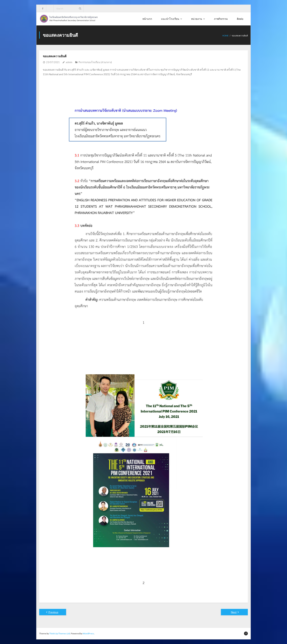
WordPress (88, 633)
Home (225, 36)
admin (69, 62)
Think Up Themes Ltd (60, 633)
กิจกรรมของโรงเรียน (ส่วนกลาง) (95, 62)
